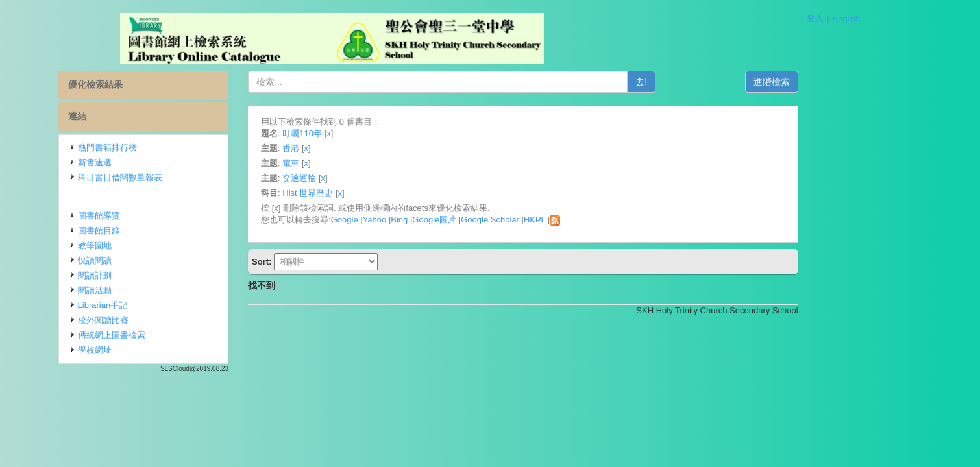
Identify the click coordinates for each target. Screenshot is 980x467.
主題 (326, 148)
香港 (348, 148)
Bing (456, 220)
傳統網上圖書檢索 (169, 335)
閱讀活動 (152, 290)
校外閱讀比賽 (160, 320)
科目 (326, 193)
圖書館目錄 (156, 231)
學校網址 (152, 350)
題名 (326, 133)
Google (402, 220)
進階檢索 (829, 82)
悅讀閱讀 (152, 260)
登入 (815, 18)
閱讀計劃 (152, 275)
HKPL (592, 220)
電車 (348, 163)
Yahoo (432, 220)
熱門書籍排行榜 (165, 148)
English (846, 18)
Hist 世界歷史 (365, 193)
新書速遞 (152, 162)
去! (698, 82)
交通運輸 (356, 178)
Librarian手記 (160, 305)
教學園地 (152, 245)
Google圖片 (491, 220)
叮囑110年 (359, 133)
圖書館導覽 (156, 216)
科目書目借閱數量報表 (177, 177)
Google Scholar (547, 220)
